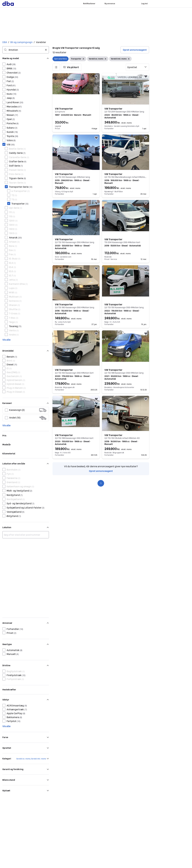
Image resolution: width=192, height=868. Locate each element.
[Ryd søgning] (46, 50)
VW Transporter (64, 109)
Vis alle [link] (6, 340)
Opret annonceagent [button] (135, 50)
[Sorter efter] (137, 67)
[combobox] (26, 50)
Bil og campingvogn (21, 42)
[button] (56, 67)
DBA (5, 42)
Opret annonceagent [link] (101, 471)
